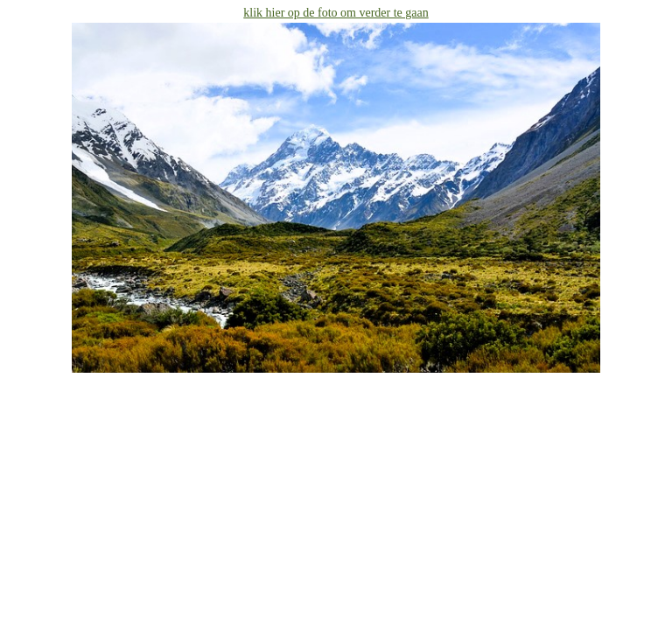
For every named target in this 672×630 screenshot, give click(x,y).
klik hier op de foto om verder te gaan (336, 13)
